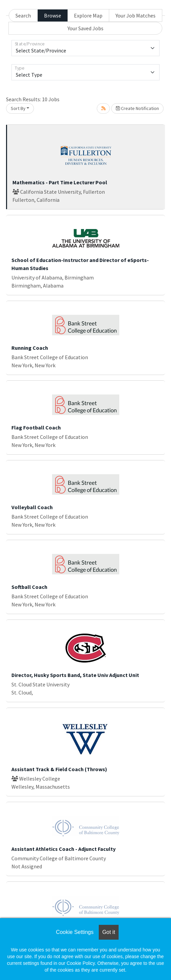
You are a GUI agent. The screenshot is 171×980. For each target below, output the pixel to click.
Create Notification (137, 108)
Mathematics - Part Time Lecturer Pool (60, 182)
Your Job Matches (136, 15)
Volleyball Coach (32, 507)
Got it (109, 932)
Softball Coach (29, 587)
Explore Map (88, 15)
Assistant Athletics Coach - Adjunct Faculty (63, 849)
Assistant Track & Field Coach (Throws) (59, 769)
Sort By (18, 108)
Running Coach (30, 348)
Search (23, 15)
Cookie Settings (75, 932)
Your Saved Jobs (85, 28)
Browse (53, 15)
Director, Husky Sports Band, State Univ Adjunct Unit (75, 675)
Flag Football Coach (36, 427)
